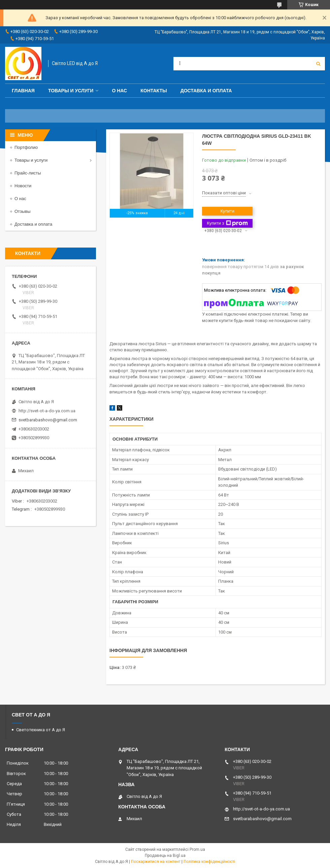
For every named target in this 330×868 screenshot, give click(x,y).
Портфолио (26, 147)
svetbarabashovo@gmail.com (48, 420)
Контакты (154, 91)
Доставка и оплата (206, 91)
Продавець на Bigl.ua (165, 856)
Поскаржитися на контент (156, 862)
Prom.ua (197, 849)
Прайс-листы (28, 173)
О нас (119, 91)
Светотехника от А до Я (41, 730)
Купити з (227, 223)
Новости (23, 186)
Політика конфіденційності (209, 862)
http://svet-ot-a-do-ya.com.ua (47, 411)
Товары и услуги (71, 91)
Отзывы (23, 211)
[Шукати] (318, 64)
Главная (23, 91)
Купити (227, 211)
